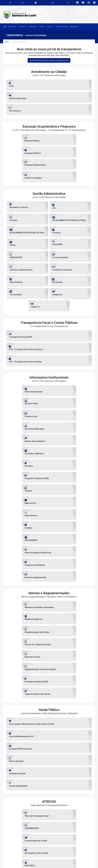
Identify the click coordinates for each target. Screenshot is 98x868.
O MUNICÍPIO (22, 27)
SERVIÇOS (50, 27)
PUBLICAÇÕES (74, 27)
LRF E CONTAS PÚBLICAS (62, 27)
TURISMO (42, 27)
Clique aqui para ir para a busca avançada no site (49, 60)
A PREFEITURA (12, 27)
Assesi (40, 865)
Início (7, 42)
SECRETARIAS (33, 27)
